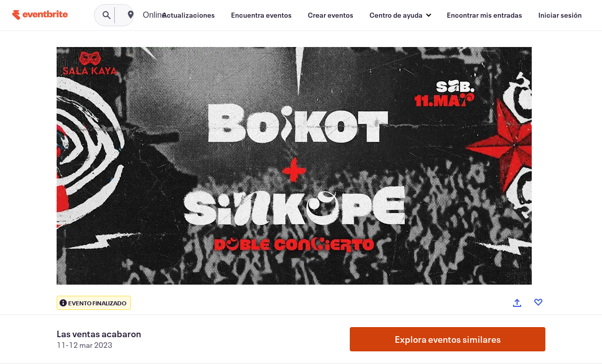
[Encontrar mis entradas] (484, 15)
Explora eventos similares (448, 339)
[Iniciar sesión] (560, 15)
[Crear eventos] (331, 15)
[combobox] (194, 15)
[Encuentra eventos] (261, 15)
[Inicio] (40, 15)
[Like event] (538, 302)
